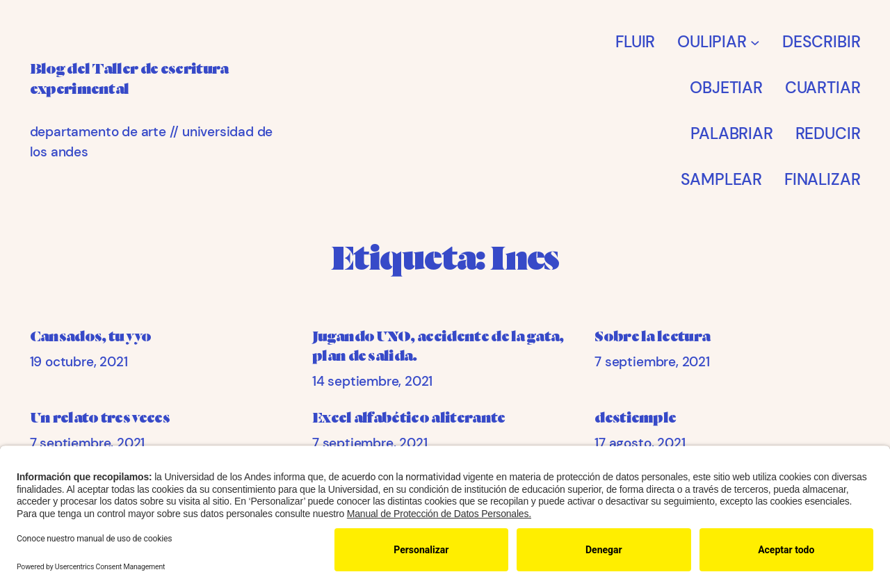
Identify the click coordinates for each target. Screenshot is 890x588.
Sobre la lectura (652, 336)
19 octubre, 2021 (79, 362)
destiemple (635, 418)
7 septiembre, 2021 (652, 362)
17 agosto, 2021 (640, 443)
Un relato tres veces (100, 418)
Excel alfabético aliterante (409, 418)
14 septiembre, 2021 (372, 381)
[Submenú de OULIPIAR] (755, 42)
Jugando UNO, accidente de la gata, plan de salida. (438, 346)
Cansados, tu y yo (90, 336)
